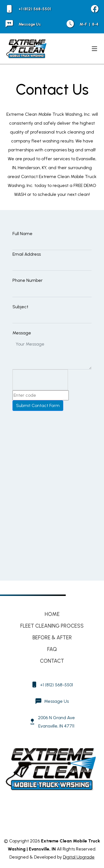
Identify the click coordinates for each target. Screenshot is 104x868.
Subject (20, 307)
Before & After (52, 638)
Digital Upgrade (79, 857)
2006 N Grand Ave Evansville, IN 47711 (56, 722)
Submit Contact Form (38, 405)
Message (22, 333)
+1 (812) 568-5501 (28, 9)
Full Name (22, 234)
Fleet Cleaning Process (52, 626)
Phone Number (28, 280)
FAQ (52, 649)
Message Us (23, 24)
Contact (52, 661)
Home (52, 614)
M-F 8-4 (83, 24)
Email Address (27, 254)
